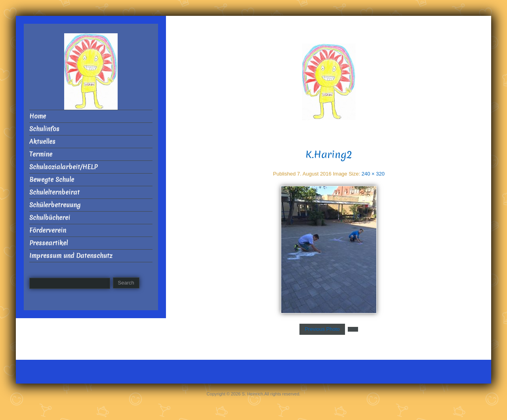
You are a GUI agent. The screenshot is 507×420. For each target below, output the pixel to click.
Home (38, 116)
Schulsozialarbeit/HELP (63, 167)
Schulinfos (44, 129)
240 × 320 (373, 174)
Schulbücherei (50, 218)
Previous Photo (322, 329)
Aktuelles (42, 142)
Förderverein (48, 230)
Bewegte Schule (52, 180)
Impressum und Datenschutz (71, 256)
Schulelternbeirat (54, 192)
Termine (41, 154)
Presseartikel (49, 243)
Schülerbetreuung (55, 205)
